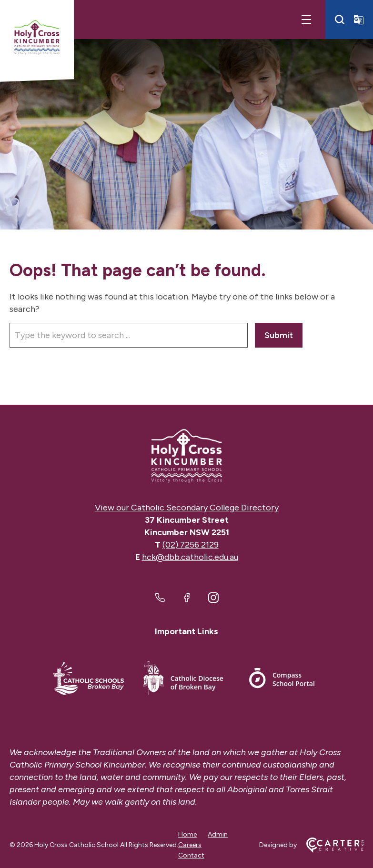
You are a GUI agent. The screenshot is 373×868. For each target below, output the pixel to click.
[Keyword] (129, 335)
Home (187, 834)
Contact (191, 855)
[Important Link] (89, 680)
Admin (218, 834)
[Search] (340, 20)
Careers (190, 845)
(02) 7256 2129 (191, 545)
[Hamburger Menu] (306, 20)
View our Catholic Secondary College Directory (187, 508)
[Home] (186, 456)
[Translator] (359, 20)
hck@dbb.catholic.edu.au (190, 557)
